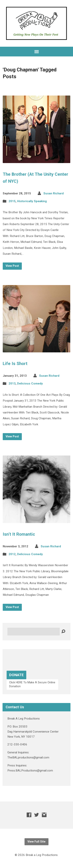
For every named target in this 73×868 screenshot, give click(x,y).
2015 (12, 201)
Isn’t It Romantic (19, 534)
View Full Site (36, 842)
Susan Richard (54, 193)
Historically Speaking (32, 201)
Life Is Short (15, 363)
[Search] (34, 632)
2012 (12, 554)
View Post (12, 266)
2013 (12, 384)
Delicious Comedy (30, 384)
